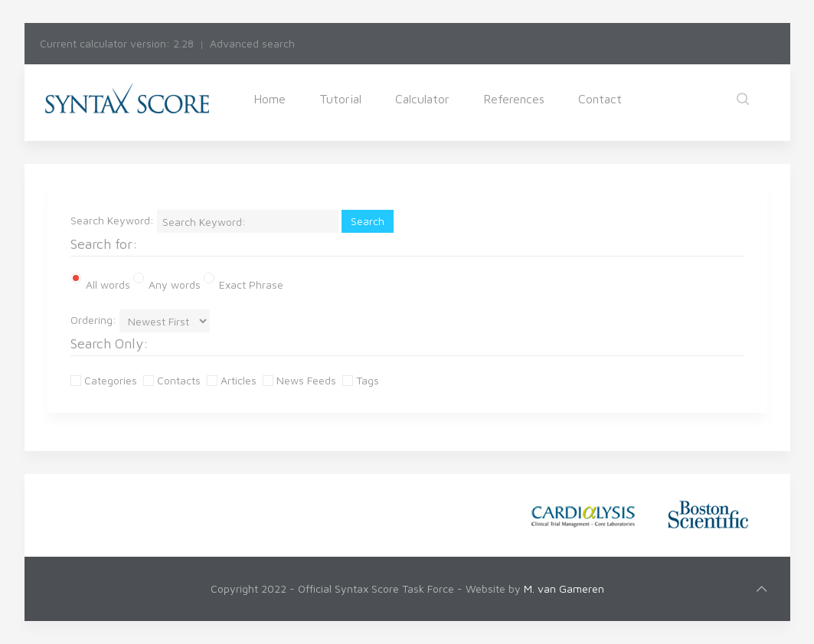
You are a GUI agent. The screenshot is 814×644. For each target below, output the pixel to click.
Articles (233, 380)
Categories (105, 380)
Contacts (173, 380)
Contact (600, 99)
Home (270, 99)
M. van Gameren (564, 588)
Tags (362, 380)
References (514, 99)
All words (100, 282)
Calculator (422, 99)
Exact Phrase (244, 283)
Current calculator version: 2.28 (117, 43)
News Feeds (301, 380)
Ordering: (93, 320)
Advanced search (252, 43)
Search (368, 221)
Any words (167, 283)
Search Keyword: (112, 220)
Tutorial (340, 99)
